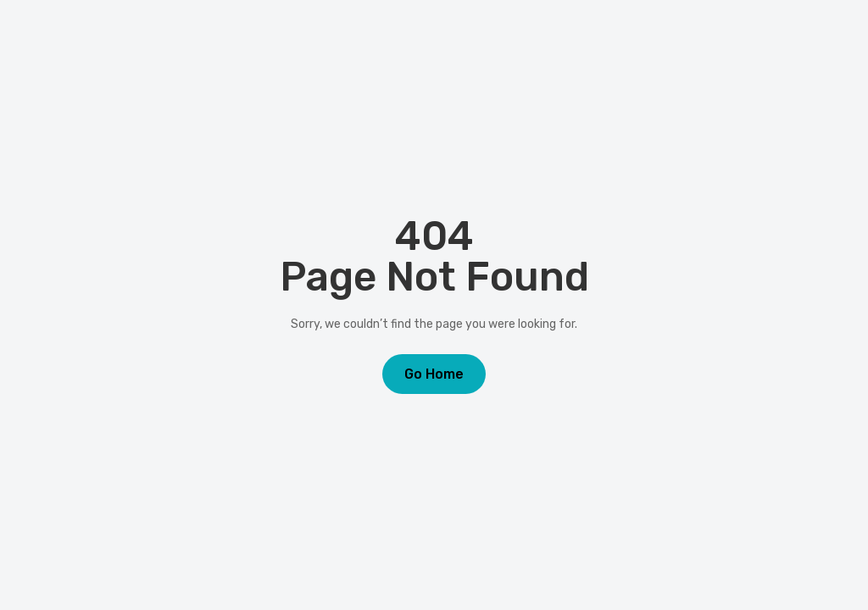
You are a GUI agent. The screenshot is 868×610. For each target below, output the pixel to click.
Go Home (434, 374)
